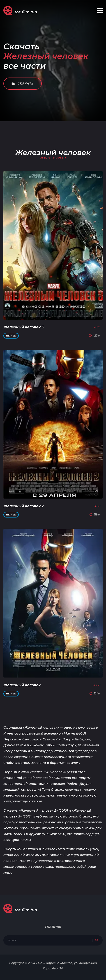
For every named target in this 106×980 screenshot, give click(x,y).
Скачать (23, 84)
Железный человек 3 (23, 327)
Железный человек (22, 685)
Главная (53, 927)
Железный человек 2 (23, 506)
